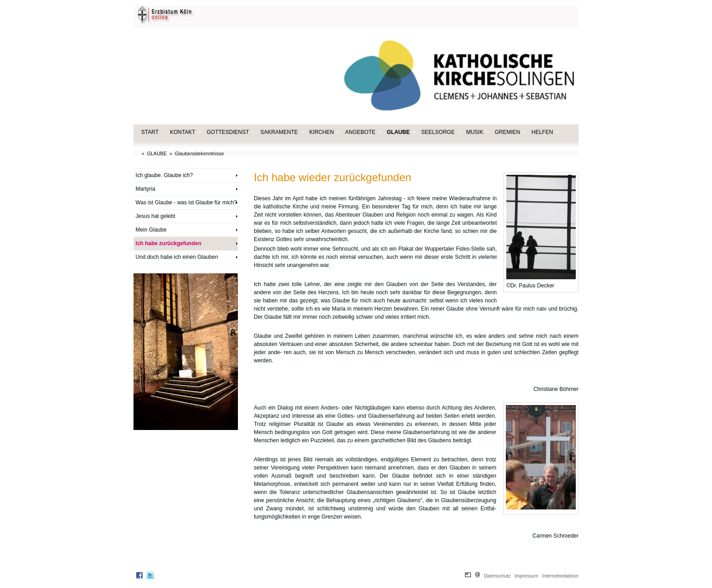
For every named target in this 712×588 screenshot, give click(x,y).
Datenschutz (497, 576)
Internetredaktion (560, 576)
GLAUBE (401, 132)
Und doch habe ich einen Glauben (177, 257)
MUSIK (477, 132)
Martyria (146, 189)
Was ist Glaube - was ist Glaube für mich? (186, 203)
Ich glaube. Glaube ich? (164, 175)
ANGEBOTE (363, 132)
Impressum (527, 576)
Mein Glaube (151, 230)
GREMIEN (509, 132)
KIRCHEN (324, 132)
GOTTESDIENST (230, 132)
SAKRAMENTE (281, 132)
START (150, 132)
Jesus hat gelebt (156, 216)
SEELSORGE (440, 132)
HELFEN (544, 132)
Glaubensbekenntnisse (199, 153)
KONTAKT (185, 132)
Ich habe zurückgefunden (169, 243)
